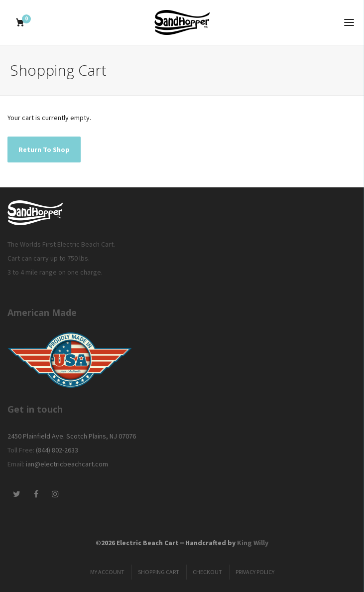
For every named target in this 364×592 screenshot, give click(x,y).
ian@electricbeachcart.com (67, 464)
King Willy (253, 543)
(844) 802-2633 (57, 450)
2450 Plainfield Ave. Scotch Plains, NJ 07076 (72, 436)
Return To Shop (44, 149)
